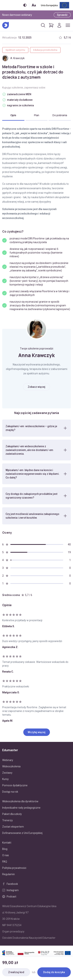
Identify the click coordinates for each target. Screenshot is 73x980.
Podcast (9, 897)
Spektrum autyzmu (15, 50)
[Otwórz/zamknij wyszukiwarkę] (43, 25)
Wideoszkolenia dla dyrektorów (20, 801)
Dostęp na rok (10, 792)
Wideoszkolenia (11, 766)
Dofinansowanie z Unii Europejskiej (22, 833)
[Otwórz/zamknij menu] (68, 25)
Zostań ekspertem (13, 827)
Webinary (8, 760)
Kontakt (7, 843)
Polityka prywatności (14, 868)
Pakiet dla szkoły (12, 814)
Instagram (10, 890)
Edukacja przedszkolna (45, 50)
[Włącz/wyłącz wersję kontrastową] (25, 5)
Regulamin (9, 874)
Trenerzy (7, 820)
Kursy (5, 779)
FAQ (5, 862)
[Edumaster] (6, 25)
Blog (5, 849)
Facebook (10, 884)
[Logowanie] (59, 25)
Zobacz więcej (36, 387)
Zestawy (7, 773)
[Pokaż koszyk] (51, 25)
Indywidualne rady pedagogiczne (21, 808)
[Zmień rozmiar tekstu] (34, 5)
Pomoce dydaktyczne (15, 785)
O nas (6, 855)
